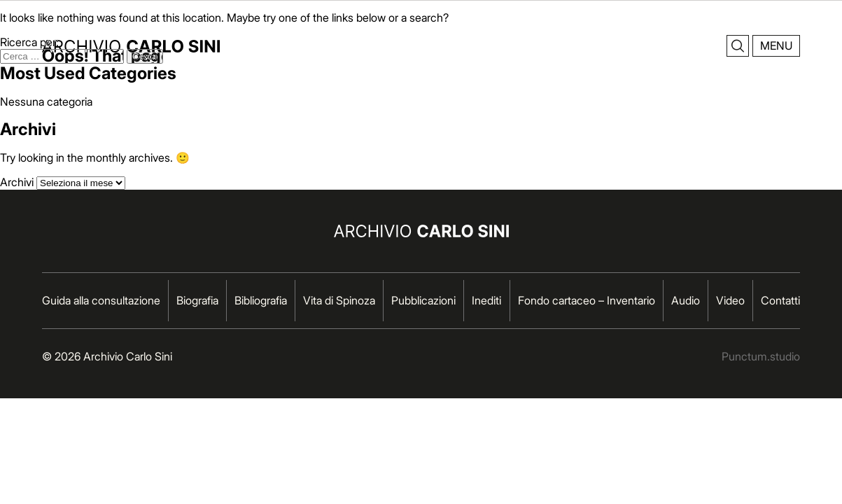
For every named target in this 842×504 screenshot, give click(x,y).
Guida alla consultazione (101, 300)
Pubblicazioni (423, 300)
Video (730, 300)
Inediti (486, 300)
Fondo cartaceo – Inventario (587, 300)
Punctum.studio (761, 356)
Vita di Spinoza (339, 300)
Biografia (197, 300)
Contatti (780, 300)
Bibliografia (261, 300)
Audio (686, 300)
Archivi (17, 182)
